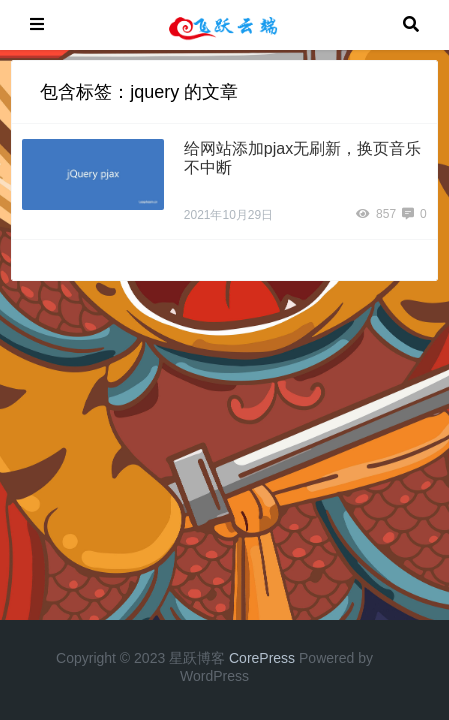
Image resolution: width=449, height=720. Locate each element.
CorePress (262, 658)
